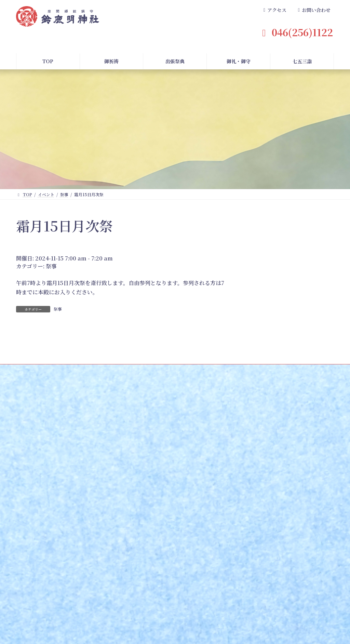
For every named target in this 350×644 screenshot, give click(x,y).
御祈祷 (38, 521)
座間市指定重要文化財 (257, 548)
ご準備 (146, 566)
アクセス (245, 557)
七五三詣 (91, 521)
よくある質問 (310, 521)
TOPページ (44, 615)
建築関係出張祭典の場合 (162, 557)
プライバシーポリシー (300, 615)
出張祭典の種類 (154, 548)
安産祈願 (38, 566)
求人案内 (254, 615)
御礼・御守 (211, 521)
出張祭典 (150, 521)
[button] (274, 10)
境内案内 (245, 539)
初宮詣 (36, 575)
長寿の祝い (40, 593)
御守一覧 (207, 539)
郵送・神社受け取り (48, 548)
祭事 (51, 266)
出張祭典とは (152, 530)
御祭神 (243, 530)
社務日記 (220, 615)
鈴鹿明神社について (259, 521)
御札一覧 (207, 530)
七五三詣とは (93, 530)
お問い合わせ (307, 539)
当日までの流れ (95, 548)
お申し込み (40, 539)
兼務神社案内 (182, 615)
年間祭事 (144, 615)
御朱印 (205, 548)
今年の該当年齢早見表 (101, 557)
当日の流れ (150, 575)
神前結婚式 (40, 584)
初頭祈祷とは (42, 530)
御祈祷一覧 (40, 557)
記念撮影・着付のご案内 (103, 566)
